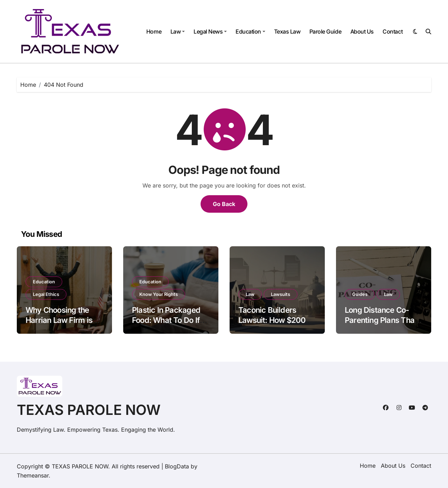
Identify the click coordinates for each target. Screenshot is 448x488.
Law (178, 31)
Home (154, 31)
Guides (360, 294)
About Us (362, 31)
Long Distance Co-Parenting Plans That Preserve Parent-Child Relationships (383, 325)
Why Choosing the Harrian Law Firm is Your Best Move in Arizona (59, 325)
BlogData (177, 466)
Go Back (224, 204)
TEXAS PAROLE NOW (89, 410)
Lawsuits (281, 294)
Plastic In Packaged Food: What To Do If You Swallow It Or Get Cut (169, 325)
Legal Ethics (46, 294)
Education (250, 31)
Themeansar (33, 475)
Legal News (210, 31)
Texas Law (287, 31)
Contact (393, 31)
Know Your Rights (159, 294)
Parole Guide (325, 31)
